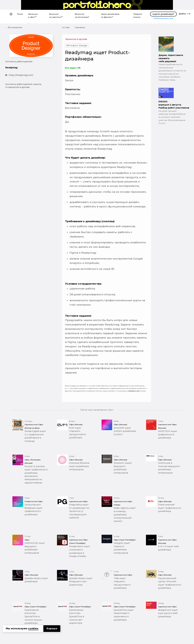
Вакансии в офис (33, 16)
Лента (20, 14)
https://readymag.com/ (19, 75)
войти (182, 14)
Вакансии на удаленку (56, 16)
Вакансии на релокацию (82, 16)
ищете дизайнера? (163, 14)
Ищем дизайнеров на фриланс (110, 16)
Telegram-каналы (138, 16)
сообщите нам (134, 391)
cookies (33, 629)
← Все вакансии (14, 27)
